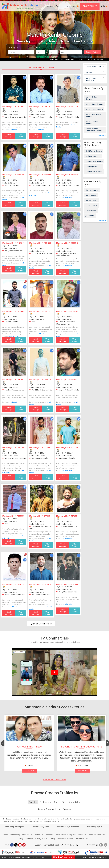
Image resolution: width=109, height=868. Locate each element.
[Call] (25, 78)
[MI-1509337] (68, 362)
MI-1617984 (73, 516)
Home (5, 835)
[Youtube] (20, 845)
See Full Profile (13, 129)
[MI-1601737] (41, 294)
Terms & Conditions (96, 835)
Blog (21, 838)
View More (102, 136)
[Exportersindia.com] (96, 852)
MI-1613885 (19, 311)
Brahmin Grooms (92, 190)
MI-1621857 (19, 107)
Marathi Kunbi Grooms (41, 67)
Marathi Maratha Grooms (92, 123)
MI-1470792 (19, 584)
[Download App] (101, 845)
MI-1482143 (73, 175)
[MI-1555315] (41, 362)
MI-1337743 (73, 243)
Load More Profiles (41, 624)
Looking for (13, 47)
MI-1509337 (73, 380)
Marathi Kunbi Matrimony (91, 79)
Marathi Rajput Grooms (94, 104)
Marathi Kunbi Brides (93, 67)
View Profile (21, 136)
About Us (82, 835)
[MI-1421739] (68, 89)
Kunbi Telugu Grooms (94, 151)
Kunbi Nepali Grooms (93, 166)
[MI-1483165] (14, 430)
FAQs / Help (27, 835)
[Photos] (25, 282)
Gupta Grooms (91, 195)
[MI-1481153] (41, 89)
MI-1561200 (73, 584)
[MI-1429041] (14, 226)
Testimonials (60, 835)
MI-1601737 (46, 311)
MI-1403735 (19, 175)
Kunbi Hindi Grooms (93, 156)
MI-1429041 (19, 243)
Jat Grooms (90, 216)
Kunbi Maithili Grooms (94, 171)
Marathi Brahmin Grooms (92, 98)
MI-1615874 (46, 584)
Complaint (72, 835)
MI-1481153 (46, 107)
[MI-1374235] (41, 226)
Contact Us (39, 835)
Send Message (9, 136)
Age (38, 47)
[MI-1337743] (68, 226)
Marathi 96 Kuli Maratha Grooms (94, 115)
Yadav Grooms (91, 210)
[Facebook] (12, 845)
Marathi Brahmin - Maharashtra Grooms (94, 130)
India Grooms (64, 809)
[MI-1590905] (68, 294)
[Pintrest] (24, 845)
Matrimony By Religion (15, 828)
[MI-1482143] (68, 157)
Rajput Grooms (91, 205)
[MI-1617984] (68, 498)
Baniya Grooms (91, 200)
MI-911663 (46, 516)
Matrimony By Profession (68, 828)
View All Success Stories (54, 780)
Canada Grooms (46, 809)
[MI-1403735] (14, 157)
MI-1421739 (73, 107)
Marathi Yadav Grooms (94, 109)
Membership (15, 835)
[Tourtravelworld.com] (68, 852)
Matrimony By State (41, 828)
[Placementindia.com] (13, 852)
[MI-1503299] (41, 157)
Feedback (49, 835)
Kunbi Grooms (91, 72)
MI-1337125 (73, 448)
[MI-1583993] (14, 362)
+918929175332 (69, 845)
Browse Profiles (54, 6)
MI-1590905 (73, 311)
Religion (64, 47)
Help (104, 6)
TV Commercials (81, 838)
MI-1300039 (19, 516)
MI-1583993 (19, 380)
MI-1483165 (19, 448)
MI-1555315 (46, 380)
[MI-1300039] (14, 498)
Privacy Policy (41, 838)
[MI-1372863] (41, 430)
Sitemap (52, 838)
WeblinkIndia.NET (101, 857)
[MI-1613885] (14, 294)
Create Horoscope (65, 838)
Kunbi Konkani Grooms (94, 161)
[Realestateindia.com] (41, 852)
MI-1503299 (46, 175)
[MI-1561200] (68, 567)
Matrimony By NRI (95, 828)
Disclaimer (29, 838)
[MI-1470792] (14, 567)
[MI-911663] (41, 498)
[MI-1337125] (68, 430)
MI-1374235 (46, 243)
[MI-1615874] (41, 567)
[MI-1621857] (14, 89)
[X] (16, 845)
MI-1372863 (46, 448)
